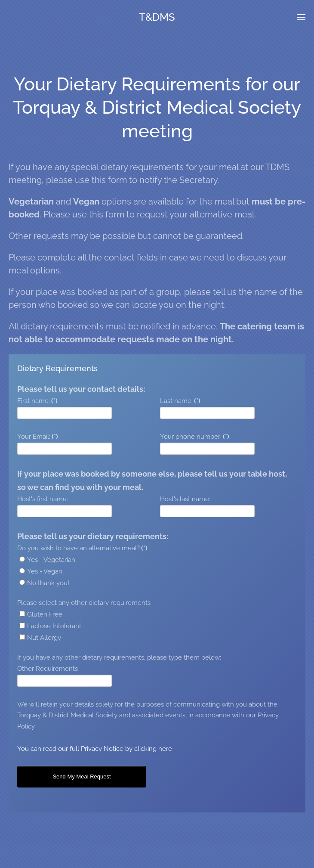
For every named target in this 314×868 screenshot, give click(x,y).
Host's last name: (185, 499)
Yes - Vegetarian (47, 560)
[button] (301, 17)
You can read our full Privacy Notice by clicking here (95, 749)
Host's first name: (43, 499)
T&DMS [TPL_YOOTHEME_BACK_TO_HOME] (157, 17)
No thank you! (44, 583)
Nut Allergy (40, 638)
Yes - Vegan (41, 571)
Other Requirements (48, 669)
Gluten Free (41, 614)
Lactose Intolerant (50, 626)
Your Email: (38, 437)
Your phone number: (195, 437)
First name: (37, 401)
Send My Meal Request (82, 777)
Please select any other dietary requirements (84, 603)
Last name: (180, 401)
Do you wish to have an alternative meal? (82, 548)
